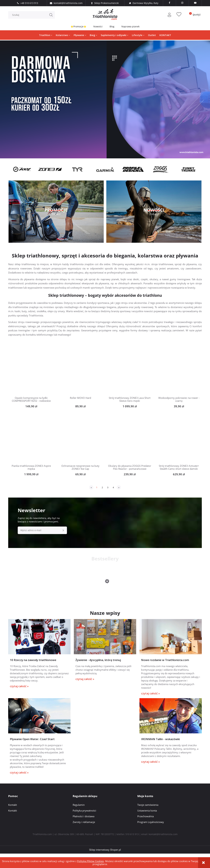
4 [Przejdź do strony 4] (113, 487)
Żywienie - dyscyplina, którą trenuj (98, 668)
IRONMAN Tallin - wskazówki (160, 753)
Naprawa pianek (131, 26)
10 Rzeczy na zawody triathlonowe (33, 668)
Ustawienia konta (147, 825)
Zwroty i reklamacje (84, 836)
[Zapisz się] (63, 530)
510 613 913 (132, 848)
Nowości (98, 26)
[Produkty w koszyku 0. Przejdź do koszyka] (194, 14)
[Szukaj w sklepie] (32, 15)
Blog (112, 26)
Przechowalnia (146, 830)
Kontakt (13, 819)
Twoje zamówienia (148, 819)
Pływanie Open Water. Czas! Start (32, 753)
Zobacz (56, 214)
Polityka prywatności (84, 825)
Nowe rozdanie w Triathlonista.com (165, 668)
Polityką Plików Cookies (90, 861)
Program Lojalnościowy (151, 836)
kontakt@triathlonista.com (163, 848)
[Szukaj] (51, 15)
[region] (105, 99)
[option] (22, 169)
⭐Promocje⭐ (78, 26)
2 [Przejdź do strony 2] (102, 487)
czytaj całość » (19, 694)
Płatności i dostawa (84, 830)
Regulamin (79, 819)
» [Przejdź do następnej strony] (119, 487)
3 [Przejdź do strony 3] (108, 487)
